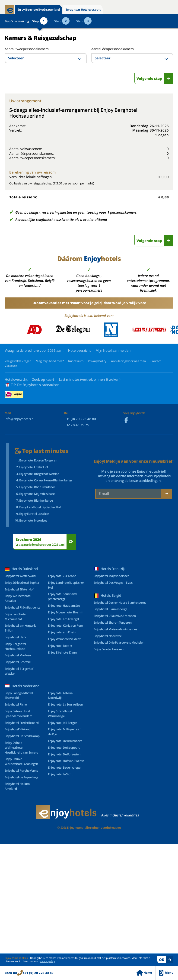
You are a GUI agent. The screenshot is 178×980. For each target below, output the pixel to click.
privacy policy (47, 961)
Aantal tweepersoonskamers (21, 49)
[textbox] (46, 58)
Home (144, 973)
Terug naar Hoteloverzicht (83, 10)
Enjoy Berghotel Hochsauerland (39, 10)
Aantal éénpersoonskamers (113, 49)
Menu (166, 973)
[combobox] (46, 58)
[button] (171, 330)
